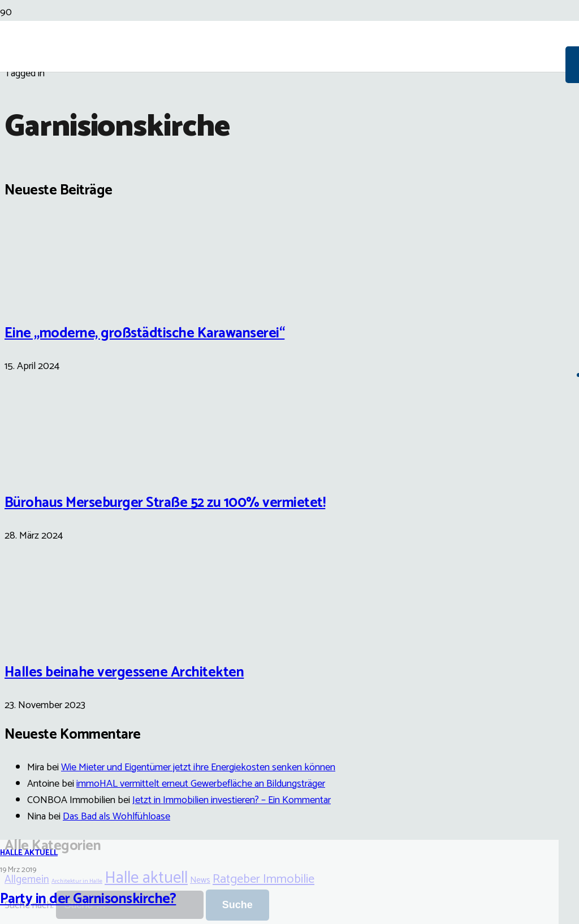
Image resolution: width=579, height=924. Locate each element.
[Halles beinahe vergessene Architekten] (47, 636)
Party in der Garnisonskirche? (88, 899)
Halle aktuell (29, 853)
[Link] (283, 131)
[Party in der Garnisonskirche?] (289, 431)
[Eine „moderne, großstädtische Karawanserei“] (47, 297)
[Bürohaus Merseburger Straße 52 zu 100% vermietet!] (47, 467)
